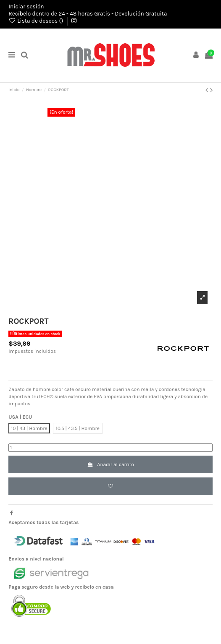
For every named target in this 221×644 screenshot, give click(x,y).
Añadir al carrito (110, 464)
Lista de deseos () (36, 21)
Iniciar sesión (26, 6)
